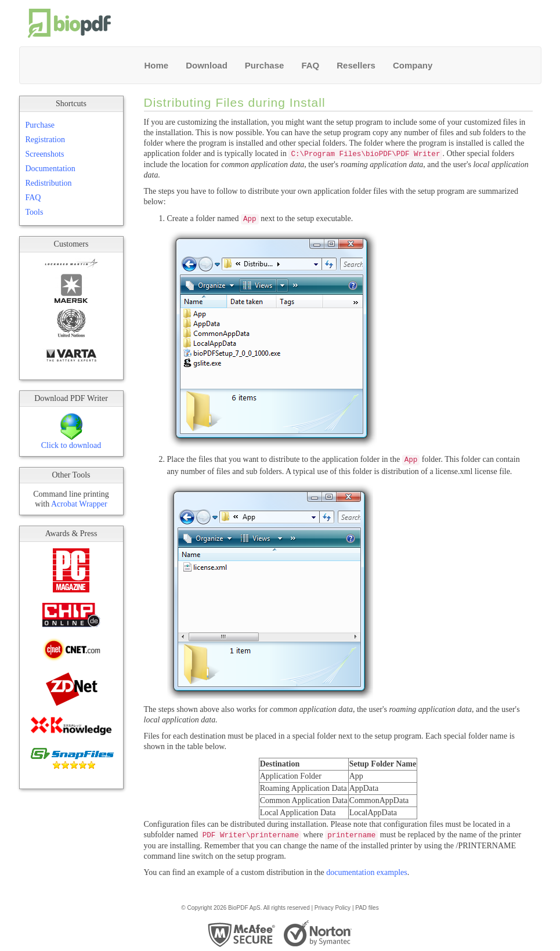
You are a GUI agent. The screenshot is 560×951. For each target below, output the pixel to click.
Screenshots (45, 154)
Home (157, 65)
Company (413, 65)
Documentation (50, 169)
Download (207, 65)
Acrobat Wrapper (79, 504)
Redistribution (49, 183)
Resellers (356, 65)
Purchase (265, 65)
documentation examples (367, 872)
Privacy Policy (333, 908)
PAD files (367, 908)
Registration (45, 140)
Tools (35, 212)
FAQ (310, 65)
